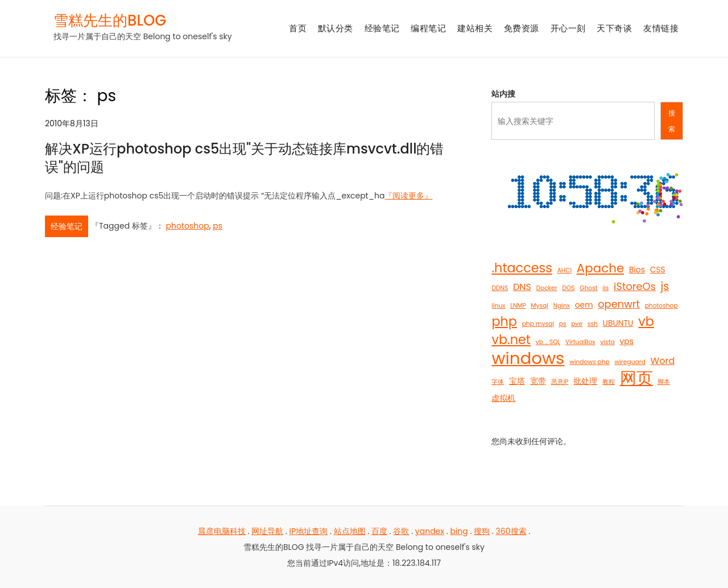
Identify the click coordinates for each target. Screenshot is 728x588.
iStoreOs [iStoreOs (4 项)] (635, 286)
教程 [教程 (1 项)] (609, 382)
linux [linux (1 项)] (498, 306)
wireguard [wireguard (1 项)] (630, 362)
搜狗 (482, 531)
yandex (430, 531)
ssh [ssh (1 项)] (593, 324)
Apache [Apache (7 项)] (600, 268)
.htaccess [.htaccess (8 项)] (522, 268)
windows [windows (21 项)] (528, 358)
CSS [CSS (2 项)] (658, 270)
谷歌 (401, 531)
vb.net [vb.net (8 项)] (511, 340)
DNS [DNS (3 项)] (522, 287)
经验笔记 (382, 28)
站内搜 (503, 94)
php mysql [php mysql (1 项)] (538, 324)
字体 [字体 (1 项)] (498, 382)
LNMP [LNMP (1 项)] (518, 306)
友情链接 (661, 28)
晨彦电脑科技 (222, 531)
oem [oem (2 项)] (584, 305)
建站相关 (475, 28)
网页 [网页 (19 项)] (636, 378)
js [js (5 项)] (665, 286)
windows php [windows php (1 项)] (590, 362)
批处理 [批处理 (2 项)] (585, 381)
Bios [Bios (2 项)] (637, 270)
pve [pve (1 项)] (577, 324)
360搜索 (511, 531)
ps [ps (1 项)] (563, 324)
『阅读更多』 (408, 196)
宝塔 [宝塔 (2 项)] (517, 381)
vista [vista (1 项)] (607, 342)
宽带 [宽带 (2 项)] (538, 381)
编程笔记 (428, 28)
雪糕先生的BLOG (110, 20)
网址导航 (267, 531)
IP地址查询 (309, 531)
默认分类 (336, 28)
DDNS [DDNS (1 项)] (500, 288)
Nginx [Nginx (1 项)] (562, 306)
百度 (379, 531)
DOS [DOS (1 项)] (568, 288)
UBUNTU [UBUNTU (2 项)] (618, 323)
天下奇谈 (614, 28)
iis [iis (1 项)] (605, 288)
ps (218, 226)
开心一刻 (568, 28)
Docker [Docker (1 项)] (547, 288)
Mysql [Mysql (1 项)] (539, 306)
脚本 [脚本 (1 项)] (664, 382)
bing (459, 531)
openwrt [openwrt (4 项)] (619, 304)
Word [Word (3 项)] (663, 361)
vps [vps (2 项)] (626, 341)
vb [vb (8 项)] (646, 322)
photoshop (188, 226)
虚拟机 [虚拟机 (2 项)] (503, 398)
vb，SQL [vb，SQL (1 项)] (548, 342)
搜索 (672, 121)
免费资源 (522, 28)
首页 (298, 28)
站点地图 (350, 531)
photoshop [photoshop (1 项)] (661, 306)
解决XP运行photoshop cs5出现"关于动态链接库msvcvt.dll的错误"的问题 (245, 158)
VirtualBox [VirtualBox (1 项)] (580, 342)
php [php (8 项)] (504, 322)
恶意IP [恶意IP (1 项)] (560, 382)
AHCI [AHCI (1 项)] (564, 270)
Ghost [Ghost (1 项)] (588, 288)
